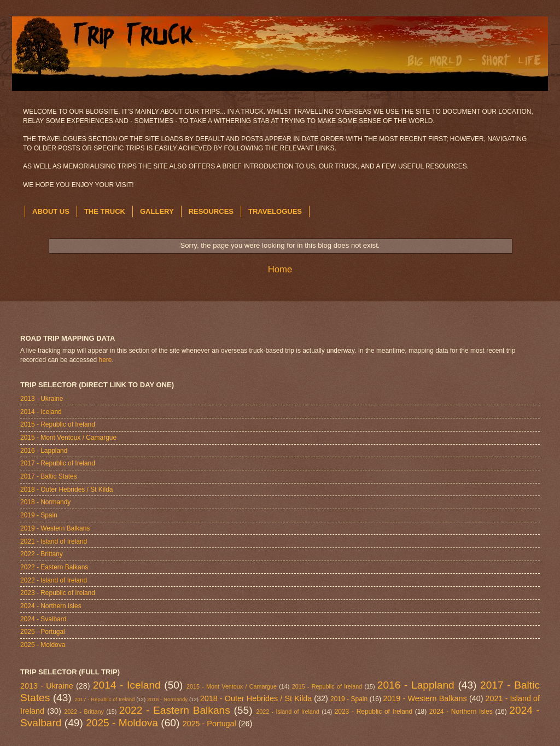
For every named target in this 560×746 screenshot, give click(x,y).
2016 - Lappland (44, 451)
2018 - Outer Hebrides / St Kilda (66, 489)
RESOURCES (211, 211)
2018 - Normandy (45, 502)
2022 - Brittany (42, 554)
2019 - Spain (39, 515)
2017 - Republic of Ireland (58, 463)
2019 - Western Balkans (55, 528)
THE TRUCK (105, 211)
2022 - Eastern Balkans (54, 567)
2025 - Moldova (43, 645)
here (106, 360)
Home (280, 269)
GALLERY (157, 211)
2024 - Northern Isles (51, 606)
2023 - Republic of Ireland (58, 593)
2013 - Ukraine (42, 399)
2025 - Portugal (43, 632)
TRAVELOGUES (275, 211)
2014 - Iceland (41, 412)
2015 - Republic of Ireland (58, 424)
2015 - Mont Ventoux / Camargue (68, 438)
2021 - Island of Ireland (54, 541)
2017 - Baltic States (49, 476)
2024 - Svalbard (43, 619)
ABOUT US (51, 211)
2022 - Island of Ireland (54, 580)
